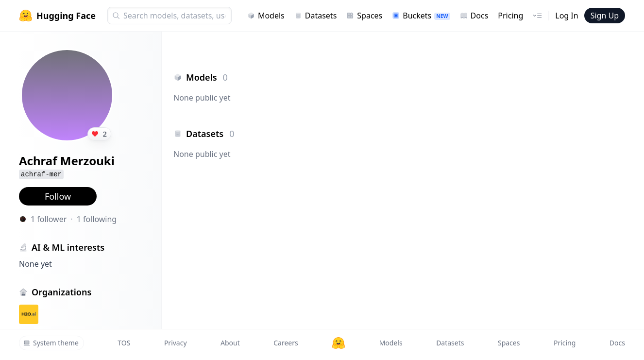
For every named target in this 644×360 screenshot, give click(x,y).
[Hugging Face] (339, 343)
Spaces (364, 16)
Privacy (176, 343)
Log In (567, 16)
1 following (97, 219)
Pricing (510, 16)
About (230, 343)
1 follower (49, 219)
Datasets (316, 16)
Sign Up (605, 16)
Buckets (421, 16)
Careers (286, 343)
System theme (51, 343)
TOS (124, 343)
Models (266, 16)
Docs (474, 16)
